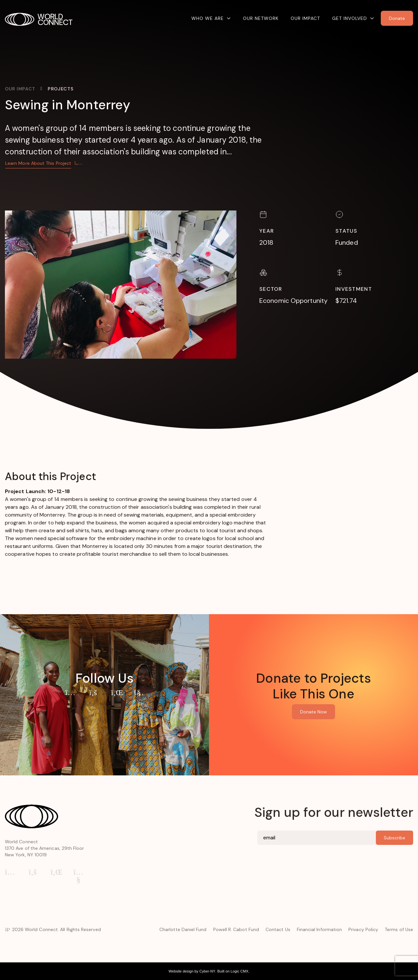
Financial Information (319, 929)
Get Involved (350, 18)
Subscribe (394, 838)
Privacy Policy (363, 929)
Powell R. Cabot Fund (236, 929)
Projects (61, 89)
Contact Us (278, 929)
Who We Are (208, 18)
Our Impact (305, 18)
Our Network (261, 18)
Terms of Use (399, 929)
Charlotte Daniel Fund (183, 929)
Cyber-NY (207, 971)
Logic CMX (240, 971)
